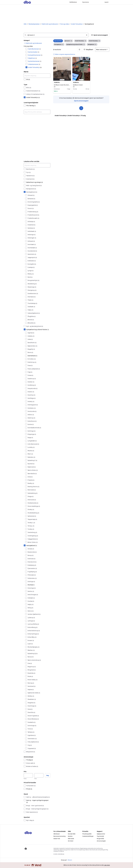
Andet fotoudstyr (77, 24)
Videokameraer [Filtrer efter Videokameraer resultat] (34, 64)
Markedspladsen (34, 24)
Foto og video (65, 24)
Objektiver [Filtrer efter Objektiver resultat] (32, 58)
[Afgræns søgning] (37, 76)
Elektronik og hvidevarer (50, 24)
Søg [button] (48, 775)
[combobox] (56, 35)
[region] (62, 69)
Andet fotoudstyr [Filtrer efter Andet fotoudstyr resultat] (35, 67)
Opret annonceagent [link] (81, 101)
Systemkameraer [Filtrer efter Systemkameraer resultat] (35, 61)
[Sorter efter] (102, 50)
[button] (100, 35)
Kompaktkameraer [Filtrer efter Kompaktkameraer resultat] (35, 55)
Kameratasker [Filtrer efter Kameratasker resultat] (34, 52)
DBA (25, 24)
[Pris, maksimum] (39, 775)
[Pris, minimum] (28, 775)
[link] (33, 43)
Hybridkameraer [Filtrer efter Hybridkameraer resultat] (34, 49)
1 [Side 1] (81, 108)
